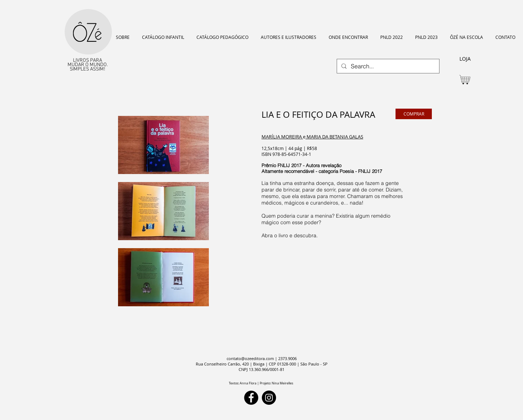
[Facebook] (251, 398)
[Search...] (387, 66)
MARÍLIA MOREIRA (282, 137)
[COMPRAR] (414, 114)
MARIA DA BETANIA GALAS (334, 137)
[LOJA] (465, 59)
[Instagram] (269, 398)
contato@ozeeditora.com (250, 358)
